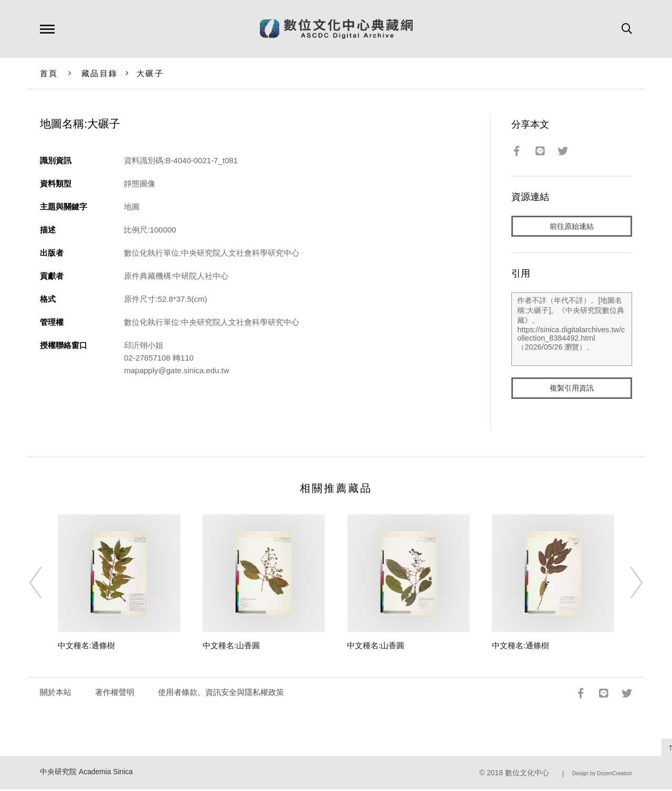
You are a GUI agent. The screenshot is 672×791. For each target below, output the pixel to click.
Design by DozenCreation (602, 776)
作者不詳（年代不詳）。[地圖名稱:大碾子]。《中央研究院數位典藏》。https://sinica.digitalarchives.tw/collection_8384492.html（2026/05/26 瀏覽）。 (571, 330)
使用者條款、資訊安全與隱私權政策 (221, 694)
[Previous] (45, 585)
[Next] (627, 585)
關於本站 (56, 694)
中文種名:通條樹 (86, 647)
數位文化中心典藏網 (336, 29)
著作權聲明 (115, 694)
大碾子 (150, 73)
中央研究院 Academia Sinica (86, 774)
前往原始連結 (572, 226)
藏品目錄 (99, 73)
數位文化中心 (527, 775)
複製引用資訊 (572, 389)
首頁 (49, 73)
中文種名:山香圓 (231, 647)
